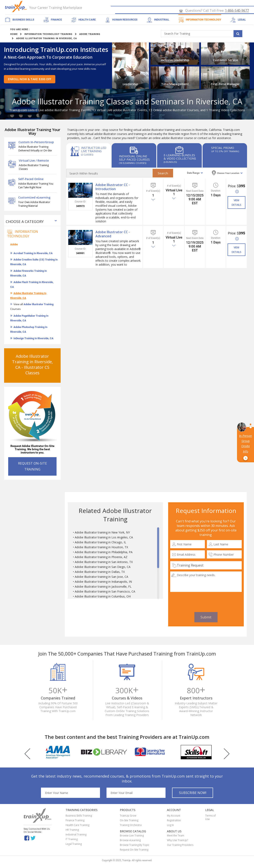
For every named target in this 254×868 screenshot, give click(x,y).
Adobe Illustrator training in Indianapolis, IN (103, 582)
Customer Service (225, 60)
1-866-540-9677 (237, 11)
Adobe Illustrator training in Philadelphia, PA (104, 552)
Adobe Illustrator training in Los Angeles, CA (104, 538)
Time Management (175, 84)
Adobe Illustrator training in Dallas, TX (100, 572)
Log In (170, 825)
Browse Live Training (132, 836)
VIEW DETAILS (236, 203)
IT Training (72, 840)
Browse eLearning (130, 841)
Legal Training (74, 844)
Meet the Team (176, 836)
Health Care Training (77, 825)
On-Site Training (129, 821)
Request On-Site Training (134, 850)
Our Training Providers (180, 845)
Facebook (27, 839)
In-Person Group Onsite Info (245, 447)
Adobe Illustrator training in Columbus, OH (103, 597)
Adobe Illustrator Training (39, 305)
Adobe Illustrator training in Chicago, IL (100, 543)
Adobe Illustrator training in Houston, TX (101, 548)
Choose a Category (25, 222)
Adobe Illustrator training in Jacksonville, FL (103, 587)
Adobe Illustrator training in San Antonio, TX (104, 562)
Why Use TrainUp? (177, 841)
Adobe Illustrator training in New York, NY (102, 533)
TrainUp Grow (128, 816)
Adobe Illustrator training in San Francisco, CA (105, 592)
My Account (174, 816)
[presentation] (206, 602)
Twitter (34, 839)
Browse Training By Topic (135, 845)
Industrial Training (76, 835)
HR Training (72, 830)
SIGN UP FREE (236, 3)
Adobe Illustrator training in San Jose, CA (101, 577)
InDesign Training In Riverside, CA (33, 339)
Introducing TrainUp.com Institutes (56, 50)
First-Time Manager (225, 84)
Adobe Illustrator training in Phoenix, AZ (101, 557)
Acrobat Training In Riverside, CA (33, 254)
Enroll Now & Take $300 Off (30, 79)
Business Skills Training (79, 816)
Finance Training (75, 821)
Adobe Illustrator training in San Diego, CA (103, 567)
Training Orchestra (131, 825)
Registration (174, 821)
